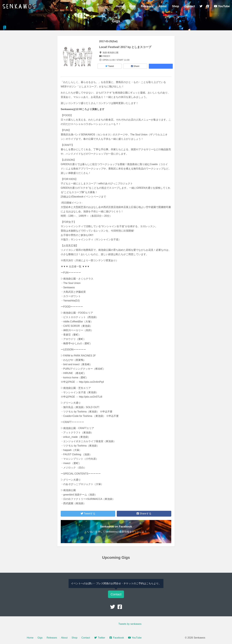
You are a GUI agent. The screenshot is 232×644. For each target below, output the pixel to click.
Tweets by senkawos (130, 624)
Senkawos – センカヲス (20, 7)
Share (135, 66)
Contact (190, 6)
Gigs (132, 6)
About (162, 6)
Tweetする (88, 514)
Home (120, 6)
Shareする (144, 514)
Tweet (110, 66)
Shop (176, 6)
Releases (147, 6)
